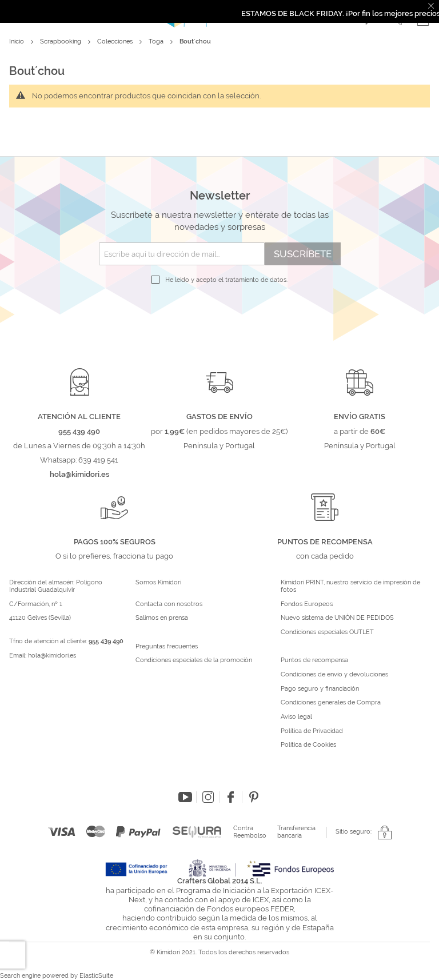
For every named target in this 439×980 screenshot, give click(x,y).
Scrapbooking (61, 41)
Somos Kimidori (158, 583)
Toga (157, 41)
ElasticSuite (96, 976)
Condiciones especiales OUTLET (327, 632)
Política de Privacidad (312, 731)
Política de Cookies (308, 745)
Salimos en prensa (162, 618)
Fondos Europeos (307, 604)
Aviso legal (296, 717)
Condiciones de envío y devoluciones (334, 675)
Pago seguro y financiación (320, 689)
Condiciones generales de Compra (331, 703)
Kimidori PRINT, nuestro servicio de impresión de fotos (350, 586)
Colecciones (116, 41)
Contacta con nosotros (169, 604)
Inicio (17, 41)
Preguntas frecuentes (167, 647)
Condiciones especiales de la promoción (195, 660)
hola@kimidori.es (52, 656)
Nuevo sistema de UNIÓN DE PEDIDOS (337, 618)
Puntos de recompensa (314, 660)
